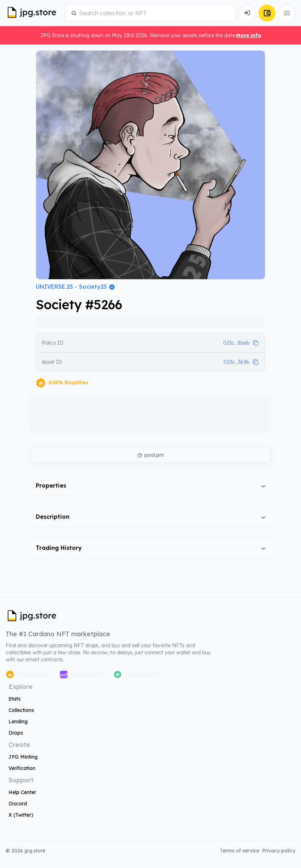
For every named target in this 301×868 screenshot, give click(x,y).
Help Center (22, 792)
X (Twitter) (21, 815)
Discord (18, 804)
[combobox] (155, 13)
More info (249, 35)
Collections (21, 710)
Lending (18, 722)
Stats (15, 699)
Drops (16, 733)
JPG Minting (23, 757)
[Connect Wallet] (247, 13)
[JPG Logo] (34, 13)
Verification (22, 768)
